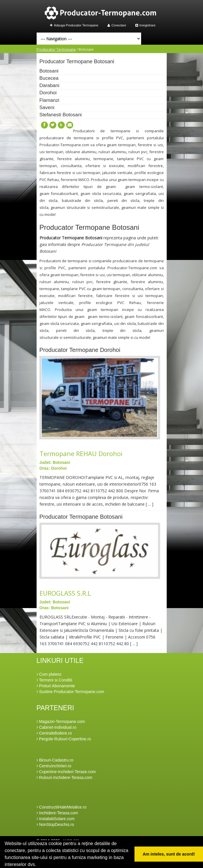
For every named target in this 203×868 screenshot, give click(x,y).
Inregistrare (145, 25)
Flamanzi (50, 100)
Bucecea (49, 78)
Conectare (117, 25)
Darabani (50, 85)
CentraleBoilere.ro (54, 733)
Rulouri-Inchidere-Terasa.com (65, 777)
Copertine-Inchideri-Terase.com (66, 772)
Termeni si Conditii (54, 680)
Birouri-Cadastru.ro (55, 760)
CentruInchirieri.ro (54, 766)
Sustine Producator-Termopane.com (70, 692)
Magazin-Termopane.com (61, 721)
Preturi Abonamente (56, 686)
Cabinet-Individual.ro (56, 727)
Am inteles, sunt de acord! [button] (169, 854)
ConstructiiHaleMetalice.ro (62, 807)
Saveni (47, 107)
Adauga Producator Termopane (74, 25)
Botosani (49, 71)
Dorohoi (48, 93)
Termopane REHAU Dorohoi (81, 453)
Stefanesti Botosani (61, 115)
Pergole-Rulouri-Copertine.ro (64, 739)
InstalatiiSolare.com (56, 819)
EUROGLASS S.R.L (65, 593)
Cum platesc (49, 674)
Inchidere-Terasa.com (58, 813)
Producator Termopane (56, 49)
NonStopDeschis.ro (55, 824)
